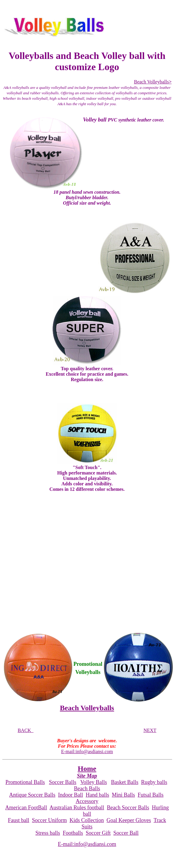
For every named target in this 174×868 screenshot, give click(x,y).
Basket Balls (125, 782)
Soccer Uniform (49, 820)
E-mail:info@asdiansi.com (87, 751)
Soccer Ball (126, 833)
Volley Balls (94, 782)
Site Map (87, 776)
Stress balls (48, 833)
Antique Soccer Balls (32, 795)
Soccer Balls (63, 782)
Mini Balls (123, 795)
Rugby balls (154, 782)
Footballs (73, 833)
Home (87, 769)
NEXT (150, 730)
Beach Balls (87, 789)
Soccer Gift (98, 833)
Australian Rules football (77, 808)
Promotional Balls (25, 782)
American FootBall (26, 808)
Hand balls (97, 795)
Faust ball (19, 820)
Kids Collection (87, 820)
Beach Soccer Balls (128, 808)
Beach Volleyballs (153, 82)
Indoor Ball (71, 795)
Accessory (87, 801)
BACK (25, 730)
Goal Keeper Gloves (129, 820)
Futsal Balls (151, 795)
